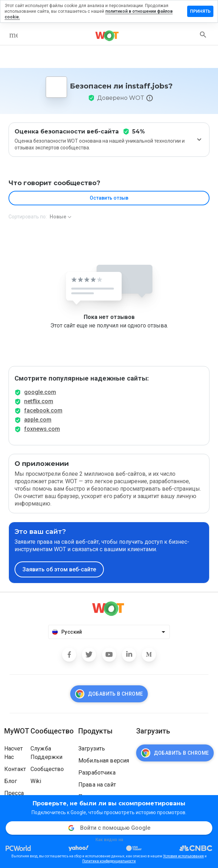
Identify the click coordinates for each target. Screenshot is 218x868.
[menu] (13, 35)
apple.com (38, 420)
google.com (40, 392)
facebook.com (43, 410)
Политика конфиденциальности (109, 861)
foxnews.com (42, 429)
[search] (203, 35)
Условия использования (183, 856)
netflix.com (39, 401)
